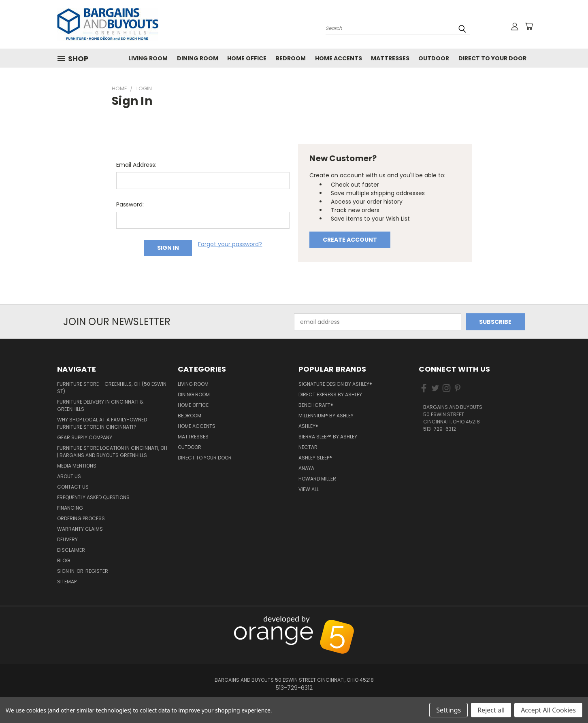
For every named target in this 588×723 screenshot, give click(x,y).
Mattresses (390, 58)
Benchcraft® (316, 405)
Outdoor (434, 58)
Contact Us (73, 487)
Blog (64, 560)
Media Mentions (77, 466)
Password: (130, 204)
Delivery (67, 539)
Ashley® (308, 426)
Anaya (306, 468)
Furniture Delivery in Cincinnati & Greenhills (100, 405)
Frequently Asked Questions (93, 497)
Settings (448, 710)
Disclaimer (71, 550)
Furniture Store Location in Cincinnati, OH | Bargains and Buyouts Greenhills (112, 452)
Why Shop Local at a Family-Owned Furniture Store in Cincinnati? (102, 423)
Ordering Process (81, 518)
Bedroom (291, 58)
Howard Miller (317, 479)
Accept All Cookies (548, 710)
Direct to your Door (492, 58)
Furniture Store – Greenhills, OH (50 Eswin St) (112, 388)
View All (309, 489)
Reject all (491, 710)
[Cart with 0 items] (529, 26)
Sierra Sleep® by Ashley (328, 437)
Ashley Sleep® (315, 458)
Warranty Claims (80, 529)
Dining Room (198, 58)
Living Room (148, 58)
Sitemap (67, 582)
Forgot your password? (230, 244)
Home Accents (339, 58)
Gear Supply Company (85, 437)
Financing (70, 508)
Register (97, 571)
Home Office (247, 58)
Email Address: (136, 165)
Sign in (66, 571)
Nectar (308, 447)
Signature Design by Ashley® (335, 384)
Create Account (350, 240)
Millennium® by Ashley (326, 416)
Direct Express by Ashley (330, 394)
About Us (69, 476)
